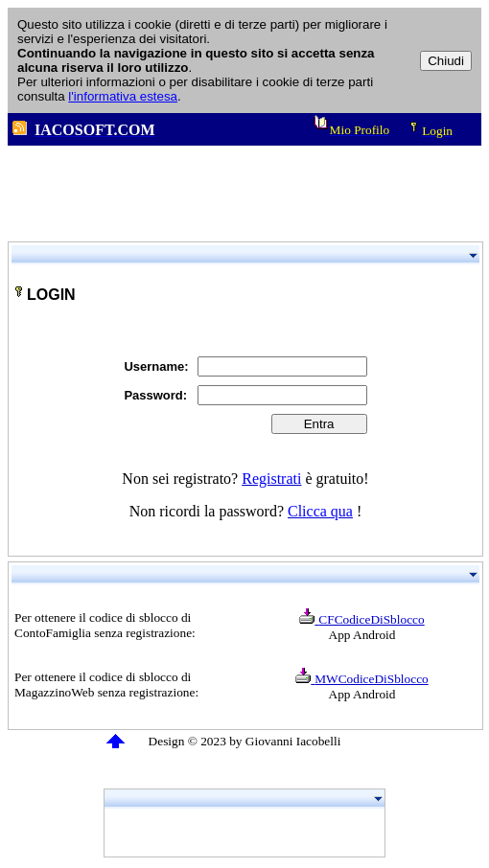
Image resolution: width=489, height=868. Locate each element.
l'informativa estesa (123, 96)
